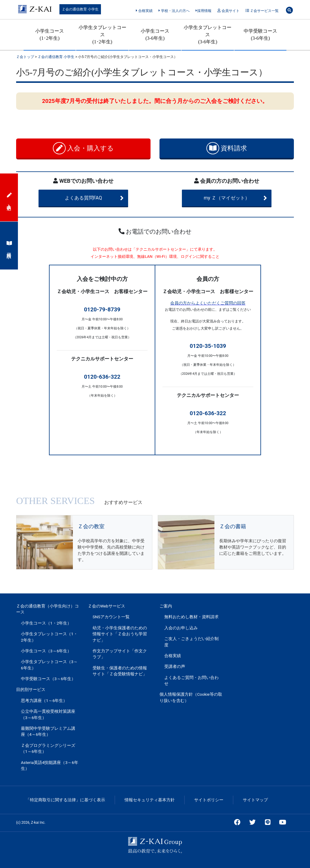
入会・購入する (83, 148)
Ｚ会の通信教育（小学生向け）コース (47, 609)
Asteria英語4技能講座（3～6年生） (50, 765)
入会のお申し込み (181, 628)
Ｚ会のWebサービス (106, 606)
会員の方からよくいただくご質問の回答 (208, 303)
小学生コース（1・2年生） (46, 623)
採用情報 (204, 11)
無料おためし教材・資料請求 (191, 617)
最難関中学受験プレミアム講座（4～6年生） (48, 731)
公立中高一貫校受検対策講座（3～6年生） (48, 714)
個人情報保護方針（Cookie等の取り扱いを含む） (191, 697)
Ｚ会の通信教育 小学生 (80, 9)
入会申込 (9, 197)
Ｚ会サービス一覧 (262, 11)
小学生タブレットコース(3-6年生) (208, 35)
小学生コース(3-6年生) (155, 35)
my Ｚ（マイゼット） (235, 198)
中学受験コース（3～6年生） (48, 679)
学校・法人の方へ (174, 11)
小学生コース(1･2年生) (50, 35)
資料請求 (227, 148)
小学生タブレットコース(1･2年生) (102, 35)
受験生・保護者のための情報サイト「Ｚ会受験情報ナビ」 (120, 671)
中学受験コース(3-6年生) (260, 35)
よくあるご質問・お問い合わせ (191, 680)
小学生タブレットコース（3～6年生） (49, 665)
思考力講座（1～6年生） (44, 701)
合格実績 (144, 11)
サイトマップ (255, 800)
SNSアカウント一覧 (111, 617)
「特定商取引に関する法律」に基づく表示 (65, 800)
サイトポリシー (209, 800)
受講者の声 (175, 666)
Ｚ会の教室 (91, 526)
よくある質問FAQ (94, 198)
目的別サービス (31, 689)
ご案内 (166, 606)
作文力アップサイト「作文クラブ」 (120, 654)
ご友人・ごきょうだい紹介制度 (191, 642)
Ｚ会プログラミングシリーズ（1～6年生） (48, 748)
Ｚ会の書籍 (233, 526)
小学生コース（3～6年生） (46, 651)
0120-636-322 (102, 377)
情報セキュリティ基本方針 (150, 800)
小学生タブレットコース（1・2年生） (49, 637)
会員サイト (228, 11)
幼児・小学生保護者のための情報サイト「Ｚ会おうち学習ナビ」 (120, 634)
